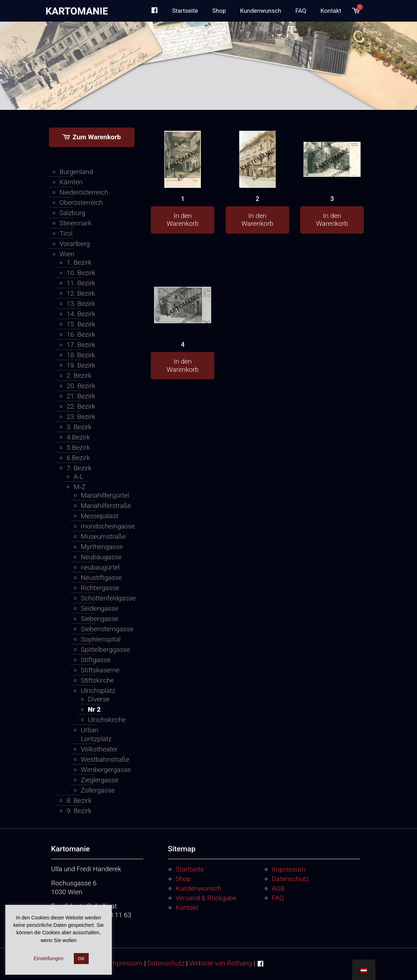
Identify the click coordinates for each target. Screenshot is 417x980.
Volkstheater (99, 749)
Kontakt (187, 908)
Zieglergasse (100, 780)
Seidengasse (100, 608)
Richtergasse (100, 588)
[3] (332, 148)
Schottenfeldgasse (101, 598)
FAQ (278, 898)
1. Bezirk (79, 262)
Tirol (66, 233)
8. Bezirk (79, 800)
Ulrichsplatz (98, 691)
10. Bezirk (81, 273)
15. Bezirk (81, 324)
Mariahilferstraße (101, 506)
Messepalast (100, 516)
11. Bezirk (81, 283)
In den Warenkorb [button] (183, 220)
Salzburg (73, 213)
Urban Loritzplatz (96, 734)
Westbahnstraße (101, 759)
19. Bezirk (81, 365)
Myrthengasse (101, 547)
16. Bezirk (81, 334)
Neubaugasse (101, 557)
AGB (278, 888)
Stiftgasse (96, 660)
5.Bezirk (78, 447)
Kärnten (71, 182)
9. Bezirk (79, 811)
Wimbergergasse (101, 770)
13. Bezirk (81, 304)
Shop (183, 879)
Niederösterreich (84, 192)
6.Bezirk (78, 458)
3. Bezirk (79, 427)
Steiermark (76, 223)
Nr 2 (94, 709)
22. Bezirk (81, 406)
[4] (183, 295)
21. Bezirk (81, 396)
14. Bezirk (81, 314)
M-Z (80, 487)
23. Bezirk (81, 417)
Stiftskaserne (100, 670)
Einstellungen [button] (49, 958)
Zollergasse (98, 790)
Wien (67, 254)
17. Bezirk (81, 345)
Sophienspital (101, 639)
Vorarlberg (75, 244)
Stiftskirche (98, 680)
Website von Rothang (221, 963)
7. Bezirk (79, 468)
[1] (183, 175)
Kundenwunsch (199, 888)
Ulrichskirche (102, 720)
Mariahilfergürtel (101, 495)
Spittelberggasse (101, 649)
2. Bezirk (79, 376)
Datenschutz (290, 879)
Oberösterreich (81, 203)
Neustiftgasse (101, 578)
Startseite (190, 869)
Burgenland (76, 172)
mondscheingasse (101, 526)
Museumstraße (101, 536)
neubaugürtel (100, 567)
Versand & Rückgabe (206, 898)
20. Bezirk (81, 386)
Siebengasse (100, 619)
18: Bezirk (81, 355)
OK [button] (81, 959)
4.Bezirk (78, 437)
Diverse (99, 699)
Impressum (289, 869)
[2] (257, 175)
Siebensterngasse (101, 629)
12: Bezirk (81, 293)
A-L (79, 477)
